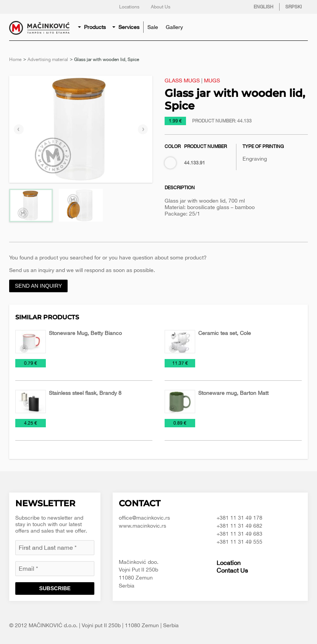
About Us (161, 7)
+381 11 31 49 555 (239, 542)
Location (229, 563)
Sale (153, 27)
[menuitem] (92, 27)
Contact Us (232, 570)
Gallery (174, 27)
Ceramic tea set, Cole (225, 333)
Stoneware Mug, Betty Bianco (85, 333)
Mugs (212, 80)
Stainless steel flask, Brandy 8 (85, 393)
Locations (129, 7)
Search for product (300, 27)
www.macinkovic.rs (142, 526)
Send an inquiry (38, 286)
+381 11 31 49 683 (239, 534)
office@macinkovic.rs (144, 518)
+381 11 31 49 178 (239, 518)
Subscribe (55, 588)
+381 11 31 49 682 (239, 526)
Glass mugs (182, 80)
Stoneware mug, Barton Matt (233, 393)
